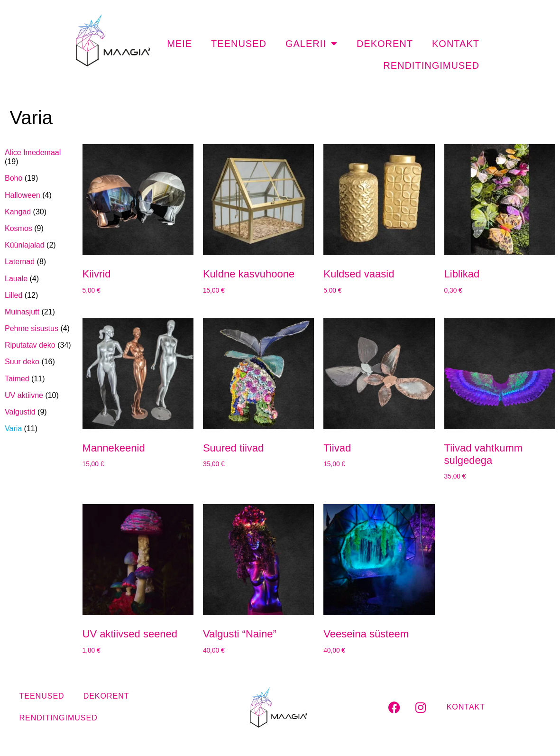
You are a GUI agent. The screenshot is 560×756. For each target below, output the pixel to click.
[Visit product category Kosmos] (39, 228)
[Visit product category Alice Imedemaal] (39, 157)
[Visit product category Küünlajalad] (39, 245)
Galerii (312, 44)
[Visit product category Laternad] (39, 262)
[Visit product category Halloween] (39, 195)
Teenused (239, 44)
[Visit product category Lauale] (39, 279)
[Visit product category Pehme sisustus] (39, 328)
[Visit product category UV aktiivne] (39, 395)
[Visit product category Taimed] (39, 379)
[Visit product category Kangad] (39, 212)
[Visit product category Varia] (39, 429)
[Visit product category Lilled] (39, 295)
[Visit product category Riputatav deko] (39, 345)
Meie (179, 44)
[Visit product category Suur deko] (39, 362)
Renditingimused (431, 65)
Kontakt (456, 44)
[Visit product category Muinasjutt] (39, 312)
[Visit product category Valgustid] (39, 412)
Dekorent (385, 44)
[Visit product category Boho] (39, 178)
